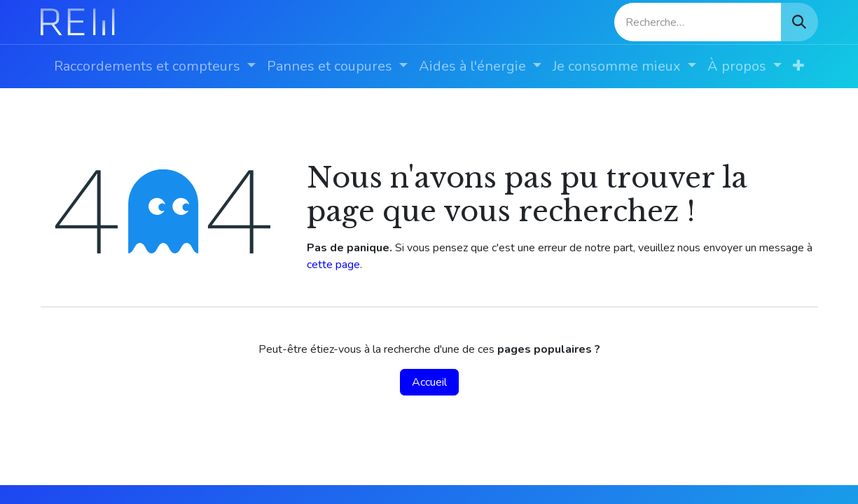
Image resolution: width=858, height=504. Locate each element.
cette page (333, 265)
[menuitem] (155, 66)
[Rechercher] (799, 22)
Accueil (429, 382)
